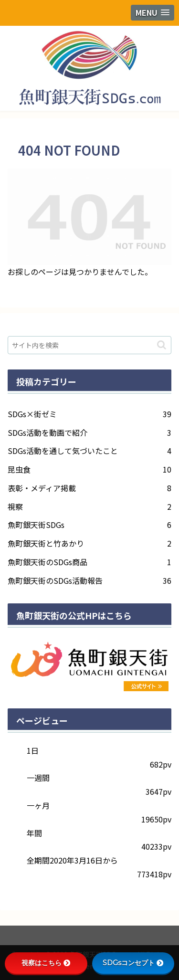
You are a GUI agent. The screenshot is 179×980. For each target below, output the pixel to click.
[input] (89, 345)
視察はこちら (46, 963)
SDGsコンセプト (133, 963)
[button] (162, 345)
